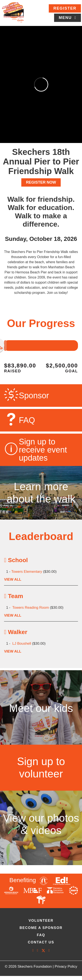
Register (65, 8)
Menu (66, 18)
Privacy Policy (66, 966)
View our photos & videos (41, 824)
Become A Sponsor (41, 928)
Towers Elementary (27, 572)
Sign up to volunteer (41, 768)
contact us (41, 942)
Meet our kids (41, 708)
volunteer (41, 921)
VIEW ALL (13, 579)
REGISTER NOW (41, 182)
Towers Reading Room (31, 608)
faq (41, 935)
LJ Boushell (22, 644)
